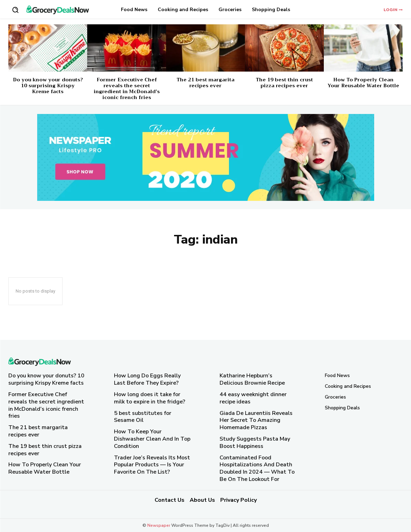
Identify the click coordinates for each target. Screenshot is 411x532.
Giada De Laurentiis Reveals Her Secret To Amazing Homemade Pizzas (256, 420)
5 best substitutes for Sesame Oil (143, 417)
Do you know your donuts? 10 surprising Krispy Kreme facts (48, 85)
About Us (202, 500)
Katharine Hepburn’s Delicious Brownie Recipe (252, 379)
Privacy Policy (239, 500)
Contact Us (170, 500)
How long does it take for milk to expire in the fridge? (150, 398)
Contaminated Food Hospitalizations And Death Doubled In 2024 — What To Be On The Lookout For (257, 468)
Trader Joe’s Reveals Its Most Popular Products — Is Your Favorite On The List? (152, 465)
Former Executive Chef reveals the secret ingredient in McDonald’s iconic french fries (127, 88)
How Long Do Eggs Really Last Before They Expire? (147, 379)
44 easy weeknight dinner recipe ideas (253, 398)
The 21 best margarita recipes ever (205, 83)
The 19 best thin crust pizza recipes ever (284, 83)
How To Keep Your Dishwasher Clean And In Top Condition (152, 439)
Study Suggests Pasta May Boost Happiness (255, 443)
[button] (15, 10)
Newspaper (159, 525)
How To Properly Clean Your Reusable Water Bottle (363, 83)
